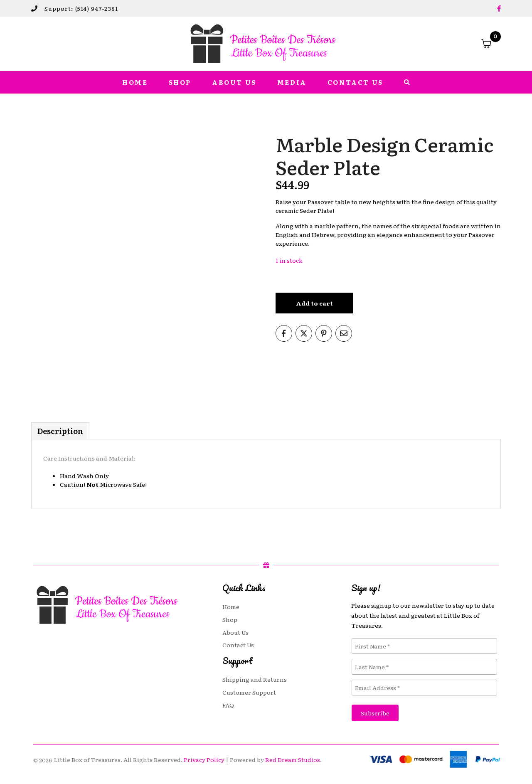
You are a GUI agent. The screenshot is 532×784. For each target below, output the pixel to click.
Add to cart (314, 303)
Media (292, 82)
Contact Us (355, 82)
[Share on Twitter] (304, 333)
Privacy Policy (204, 759)
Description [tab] (60, 431)
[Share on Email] (344, 333)
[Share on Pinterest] (324, 333)
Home (135, 82)
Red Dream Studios (293, 759)
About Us (234, 82)
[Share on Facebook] (284, 333)
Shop (180, 82)
